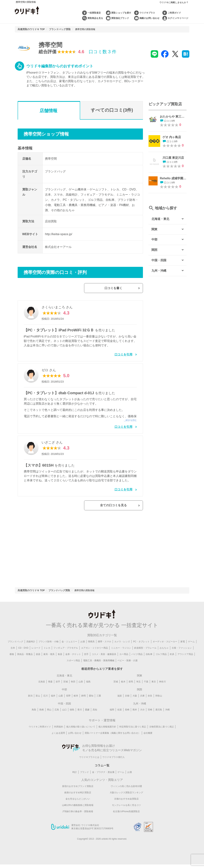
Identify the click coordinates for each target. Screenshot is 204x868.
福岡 (112, 716)
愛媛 (87, 716)
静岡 (84, 702)
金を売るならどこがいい (78, 806)
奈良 (150, 702)
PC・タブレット (141, 648)
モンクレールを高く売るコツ (126, 812)
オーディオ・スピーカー (165, 648)
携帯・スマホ (105, 648)
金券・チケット (73, 661)
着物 (12, 661)
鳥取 (34, 716)
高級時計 (31, 648)
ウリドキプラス (147, 13)
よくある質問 (58, 739)
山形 (81, 688)
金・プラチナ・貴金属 (103, 779)
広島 (57, 716)
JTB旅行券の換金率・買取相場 (78, 818)
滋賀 (120, 702)
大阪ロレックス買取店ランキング (126, 799)
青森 (50, 688)
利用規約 (59, 733)
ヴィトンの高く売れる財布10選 (126, 793)
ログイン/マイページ (178, 18)
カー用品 (124, 661)
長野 (68, 702)
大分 (142, 716)
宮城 (66, 688)
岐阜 (76, 702)
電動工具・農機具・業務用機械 (99, 667)
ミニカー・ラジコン (121, 654)
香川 (80, 716)
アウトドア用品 (185, 661)
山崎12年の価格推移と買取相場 (78, 812)
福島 (88, 688)
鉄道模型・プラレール (145, 654)
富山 (38, 702)
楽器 (38, 661)
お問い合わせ (75, 739)
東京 (154, 688)
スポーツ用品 (73, 667)
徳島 (72, 716)
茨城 (116, 688)
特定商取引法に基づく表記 (133, 733)
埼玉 (138, 688)
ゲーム (191, 648)
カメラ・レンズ (122, 648)
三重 (99, 702)
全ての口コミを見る (124, 509)
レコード (36, 654)
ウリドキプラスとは (89, 764)
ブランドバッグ (15, 648)
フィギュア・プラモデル (66, 654)
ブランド (84, 779)
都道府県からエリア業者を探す (102, 675)
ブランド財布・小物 (48, 648)
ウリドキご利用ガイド (40, 733)
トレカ (47, 654)
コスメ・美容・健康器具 (104, 661)
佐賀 (120, 716)
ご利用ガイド (174, 13)
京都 (127, 702)
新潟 (30, 702)
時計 (75, 779)
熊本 (135, 716)
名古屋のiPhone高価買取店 (126, 818)
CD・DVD (23, 654)
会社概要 (148, 739)
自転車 (149, 661)
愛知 (91, 702)
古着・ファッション (182, 654)
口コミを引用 (123, 356)
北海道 (42, 688)
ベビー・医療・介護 (128, 667)
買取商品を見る (95, 18)
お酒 (83, 648)
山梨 (61, 702)
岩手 (58, 688)
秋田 (73, 688)
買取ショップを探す (121, 13)
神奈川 (162, 688)
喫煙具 (91, 648)
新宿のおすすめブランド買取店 (78, 793)
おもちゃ (164, 654)
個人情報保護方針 (107, 733)
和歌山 (159, 702)
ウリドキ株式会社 (90, 832)
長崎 (127, 716)
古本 (13, 654)
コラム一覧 (102, 772)
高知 (95, 716)
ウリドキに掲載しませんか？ (174, 2)
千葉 (146, 688)
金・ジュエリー (69, 648)
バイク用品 (137, 661)
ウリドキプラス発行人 (114, 764)
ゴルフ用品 (161, 661)
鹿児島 (159, 716)
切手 (86, 661)
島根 (42, 716)
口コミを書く (124, 289)
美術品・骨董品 (25, 661)
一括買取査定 (94, 13)
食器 (60, 661)
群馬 (131, 688)
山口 (64, 716)
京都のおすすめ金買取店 (126, 806)
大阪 (135, 702)
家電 (183, 648)
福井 (53, 702)
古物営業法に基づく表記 (161, 733)
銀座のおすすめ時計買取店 (78, 799)
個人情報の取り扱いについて (81, 733)
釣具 (172, 661)
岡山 (49, 716)
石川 (45, 702)
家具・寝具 (49, 661)
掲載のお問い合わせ (149, 18)
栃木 (123, 688)
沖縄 (167, 716)
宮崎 (150, 716)
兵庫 (142, 702)
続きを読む (131, 421)
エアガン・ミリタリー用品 (94, 654)
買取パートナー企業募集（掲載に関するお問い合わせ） (112, 739)
